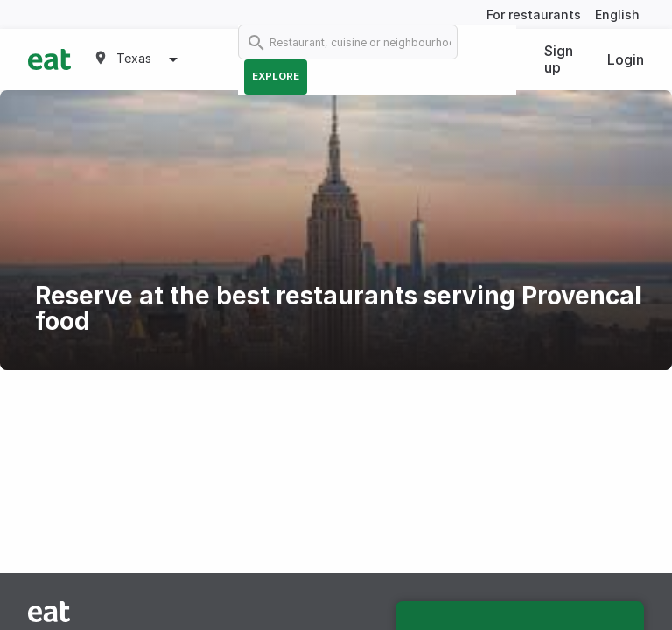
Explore (276, 76)
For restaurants (534, 14)
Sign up (559, 59)
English (617, 14)
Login (626, 59)
